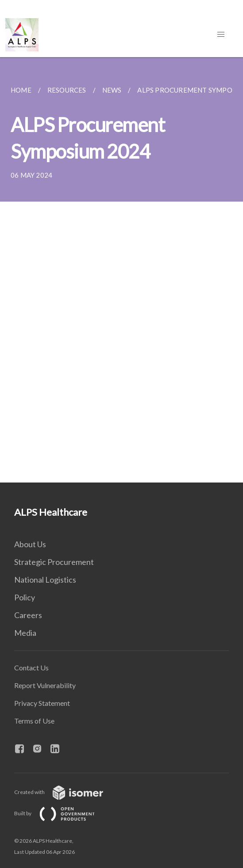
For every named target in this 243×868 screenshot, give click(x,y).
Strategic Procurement (54, 562)
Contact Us (31, 668)
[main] (121, 270)
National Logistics (45, 580)
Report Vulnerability (45, 685)
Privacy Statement (42, 703)
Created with (66, 792)
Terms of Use (34, 721)
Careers (28, 615)
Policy (25, 597)
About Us (30, 544)
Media (25, 633)
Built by (62, 813)
